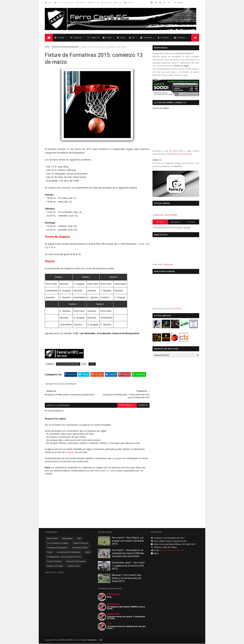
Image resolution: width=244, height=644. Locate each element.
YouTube (177, 309)
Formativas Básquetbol (57, 548)
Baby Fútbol (52, 539)
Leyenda (179, 38)
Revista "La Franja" (55, 566)
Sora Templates (90, 640)
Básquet (76, 38)
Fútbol (60, 38)
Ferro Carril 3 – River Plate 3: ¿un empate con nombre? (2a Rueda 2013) (128, 541)
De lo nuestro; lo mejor (58, 543)
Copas (121, 38)
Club (58, 2)
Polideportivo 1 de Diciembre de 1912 (64, 557)
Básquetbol (67, 539)
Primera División (54, 562)
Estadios (146, 38)
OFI (132, 38)
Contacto (129, 2)
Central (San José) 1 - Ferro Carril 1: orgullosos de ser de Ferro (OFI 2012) (128, 566)
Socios (118, 2)
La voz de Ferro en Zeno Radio (179, 154)
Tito (109, 624)
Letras (88, 553)
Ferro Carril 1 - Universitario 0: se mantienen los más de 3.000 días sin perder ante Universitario (128, 554)
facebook (141, 405)
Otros (107, 38)
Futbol (160, 222)
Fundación (69, 2)
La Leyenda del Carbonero (69, 553)
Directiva (94, 2)
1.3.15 (92, 364)
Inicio (49, 2)
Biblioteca (107, 2)
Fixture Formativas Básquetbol (66, 47)
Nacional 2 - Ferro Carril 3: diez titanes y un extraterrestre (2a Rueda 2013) (127, 579)
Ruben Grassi (74, 566)
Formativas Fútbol (80, 548)
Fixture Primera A (81, 543)
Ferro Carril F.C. (125, 405)
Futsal (191, 222)
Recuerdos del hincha (76, 562)
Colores (163, 38)
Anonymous (113, 594)
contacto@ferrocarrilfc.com (172, 551)
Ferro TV (94, 38)
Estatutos (82, 2)
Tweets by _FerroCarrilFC (165, 215)
